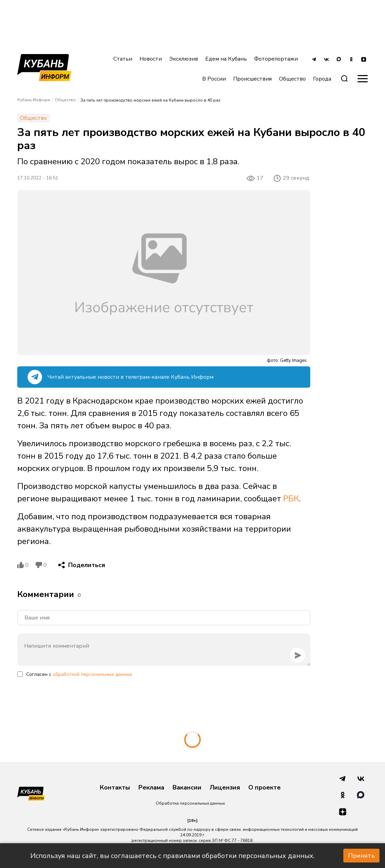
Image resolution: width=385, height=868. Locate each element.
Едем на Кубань (226, 59)
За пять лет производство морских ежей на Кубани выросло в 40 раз (150, 100)
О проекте (264, 788)
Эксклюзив (184, 59)
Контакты (115, 788)
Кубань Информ (34, 100)
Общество (292, 79)
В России (214, 79)
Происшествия (252, 79)
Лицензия (225, 788)
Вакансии (187, 788)
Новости (151, 59)
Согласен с (79, 674)
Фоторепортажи (276, 59)
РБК (291, 499)
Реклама (151, 788)
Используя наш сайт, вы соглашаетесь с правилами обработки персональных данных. (173, 856)
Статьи (123, 59)
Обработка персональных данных (190, 803)
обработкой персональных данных (92, 674)
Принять (361, 856)
